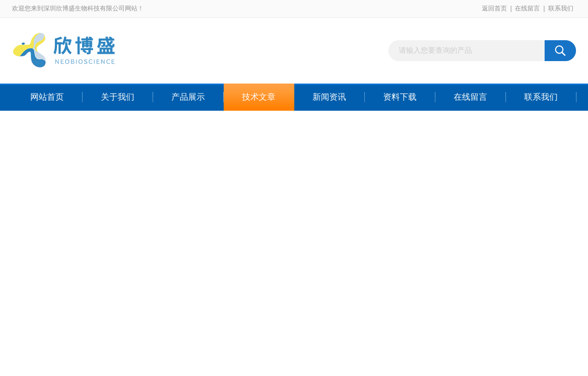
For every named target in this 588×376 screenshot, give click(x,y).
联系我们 (561, 8)
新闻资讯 (329, 97)
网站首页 (47, 97)
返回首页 (494, 8)
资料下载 (400, 97)
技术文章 (259, 97)
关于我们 (118, 97)
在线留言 (527, 8)
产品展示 (188, 97)
